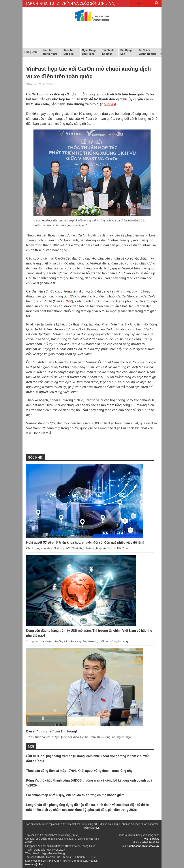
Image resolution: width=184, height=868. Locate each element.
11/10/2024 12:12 (49, 84)
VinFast (110, 104)
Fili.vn (75, 835)
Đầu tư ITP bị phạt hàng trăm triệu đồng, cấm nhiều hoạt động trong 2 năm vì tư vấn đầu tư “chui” (88, 758)
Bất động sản (126, 52)
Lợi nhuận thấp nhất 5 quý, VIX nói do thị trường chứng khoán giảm (75, 795)
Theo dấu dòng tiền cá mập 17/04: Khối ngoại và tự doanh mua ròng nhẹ (79, 771)
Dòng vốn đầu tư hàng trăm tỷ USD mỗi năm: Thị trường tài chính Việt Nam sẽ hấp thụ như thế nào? (89, 633)
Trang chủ (30, 52)
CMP (68, 301)
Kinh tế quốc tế (68, 52)
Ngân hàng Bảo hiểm (89, 52)
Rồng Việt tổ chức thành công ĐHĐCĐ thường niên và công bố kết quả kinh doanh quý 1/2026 (89, 783)
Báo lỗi (31, 84)
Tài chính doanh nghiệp (147, 52)
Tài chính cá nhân (108, 52)
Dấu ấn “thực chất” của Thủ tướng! (51, 731)
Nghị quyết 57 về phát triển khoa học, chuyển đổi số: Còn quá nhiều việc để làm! (85, 542)
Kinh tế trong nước (50, 52)
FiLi (96, 824)
